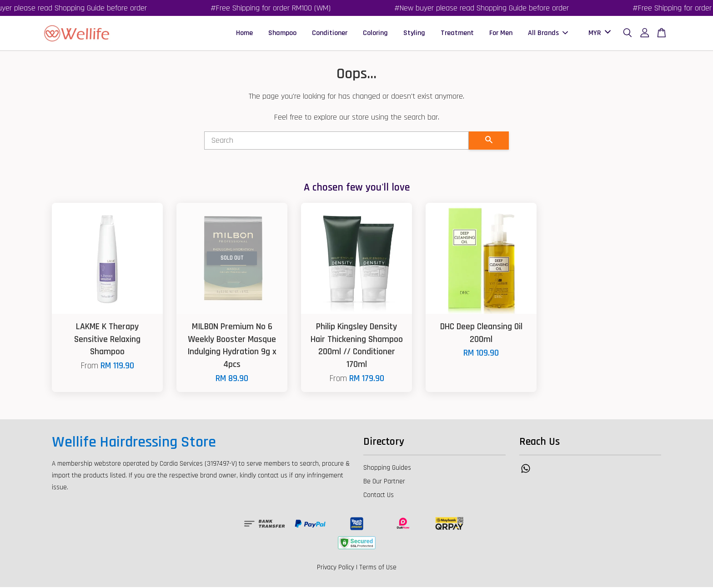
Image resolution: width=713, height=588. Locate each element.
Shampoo (282, 33)
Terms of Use (378, 568)
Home (244, 33)
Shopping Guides (387, 469)
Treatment (457, 33)
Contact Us (379, 496)
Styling (414, 33)
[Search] (336, 141)
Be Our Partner (384, 482)
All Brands (548, 33)
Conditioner (330, 33)
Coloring (375, 33)
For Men (501, 33)
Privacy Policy (336, 568)
